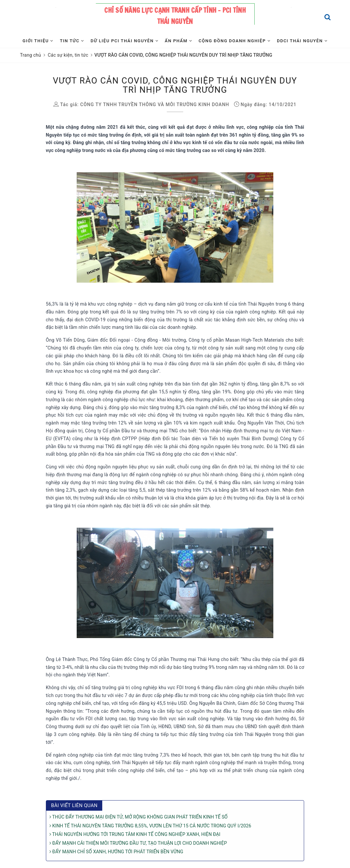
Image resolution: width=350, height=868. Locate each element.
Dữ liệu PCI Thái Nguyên (124, 41)
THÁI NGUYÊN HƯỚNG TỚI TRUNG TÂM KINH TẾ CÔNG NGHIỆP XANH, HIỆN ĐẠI (135, 834)
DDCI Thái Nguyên (302, 41)
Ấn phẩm (178, 41)
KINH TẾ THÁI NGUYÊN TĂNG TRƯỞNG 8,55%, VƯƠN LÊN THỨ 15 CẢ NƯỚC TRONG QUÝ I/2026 (150, 826)
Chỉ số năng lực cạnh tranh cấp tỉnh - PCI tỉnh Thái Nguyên (175, 16)
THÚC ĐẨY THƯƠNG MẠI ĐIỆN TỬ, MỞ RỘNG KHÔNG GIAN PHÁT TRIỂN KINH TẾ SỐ (139, 817)
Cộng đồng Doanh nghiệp (234, 41)
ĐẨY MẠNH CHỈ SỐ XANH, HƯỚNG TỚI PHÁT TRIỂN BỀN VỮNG (116, 852)
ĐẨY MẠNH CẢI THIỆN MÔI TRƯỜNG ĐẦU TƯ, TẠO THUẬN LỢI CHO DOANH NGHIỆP (138, 843)
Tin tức (72, 41)
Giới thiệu (38, 41)
